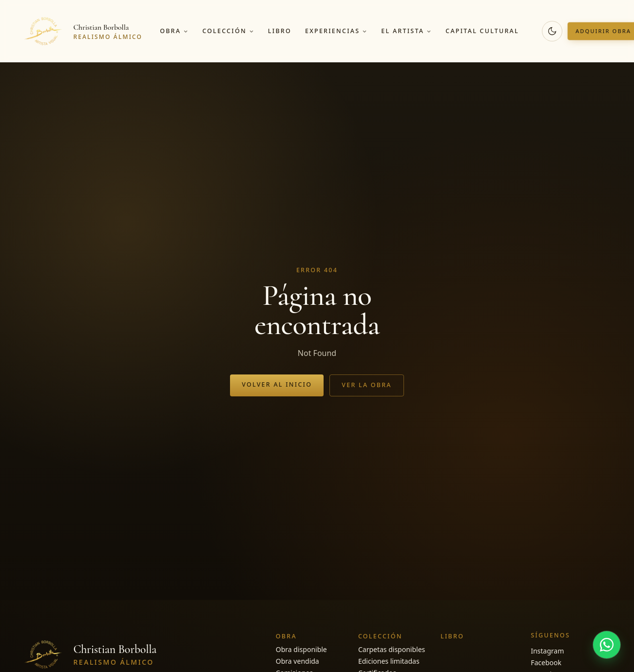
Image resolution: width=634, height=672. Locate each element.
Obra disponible (301, 649)
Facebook (546, 663)
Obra (174, 31)
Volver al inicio (277, 384)
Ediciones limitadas (389, 661)
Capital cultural (482, 31)
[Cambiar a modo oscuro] (552, 31)
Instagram (547, 651)
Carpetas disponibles (392, 649)
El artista (406, 31)
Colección (228, 31)
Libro (280, 31)
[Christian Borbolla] (82, 31)
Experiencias (336, 31)
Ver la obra (367, 385)
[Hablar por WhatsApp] (607, 645)
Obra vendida (298, 661)
